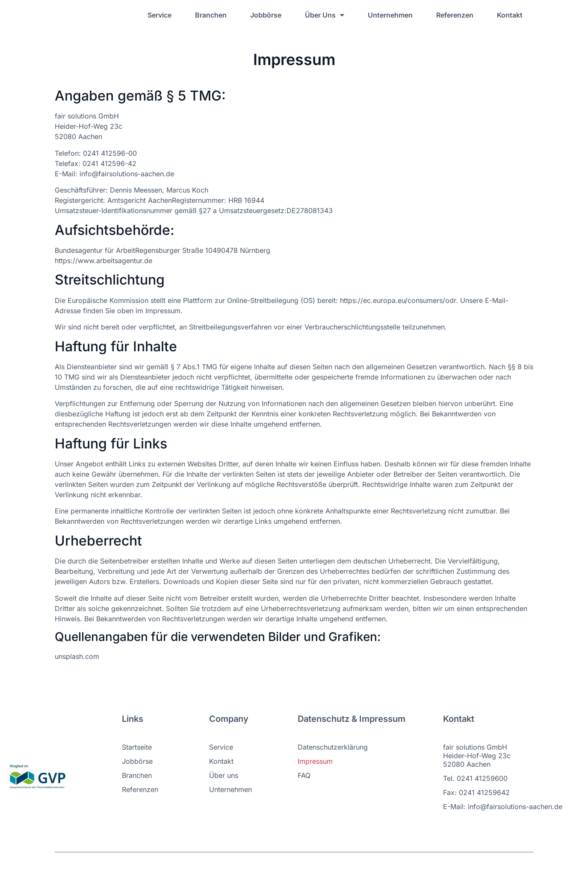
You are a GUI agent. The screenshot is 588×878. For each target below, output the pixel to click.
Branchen (211, 15)
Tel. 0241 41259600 (475, 778)
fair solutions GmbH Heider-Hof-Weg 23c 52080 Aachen (477, 756)
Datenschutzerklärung (333, 747)
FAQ (304, 775)
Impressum (315, 761)
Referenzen (455, 15)
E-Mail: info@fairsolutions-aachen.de (503, 807)
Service (160, 15)
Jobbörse (266, 15)
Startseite (137, 747)
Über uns (224, 775)
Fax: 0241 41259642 (476, 792)
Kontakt (510, 15)
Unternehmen (390, 15)
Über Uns (325, 15)
